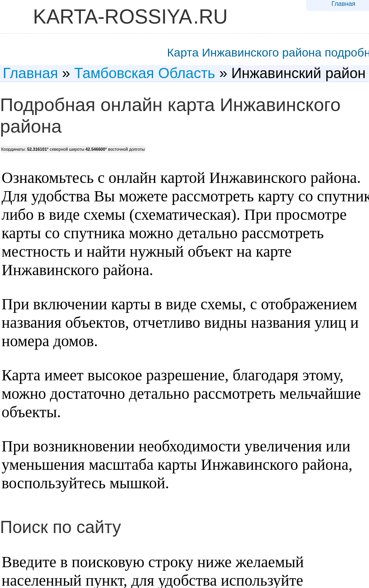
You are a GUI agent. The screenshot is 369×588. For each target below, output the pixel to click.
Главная (343, 4)
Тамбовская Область (145, 73)
